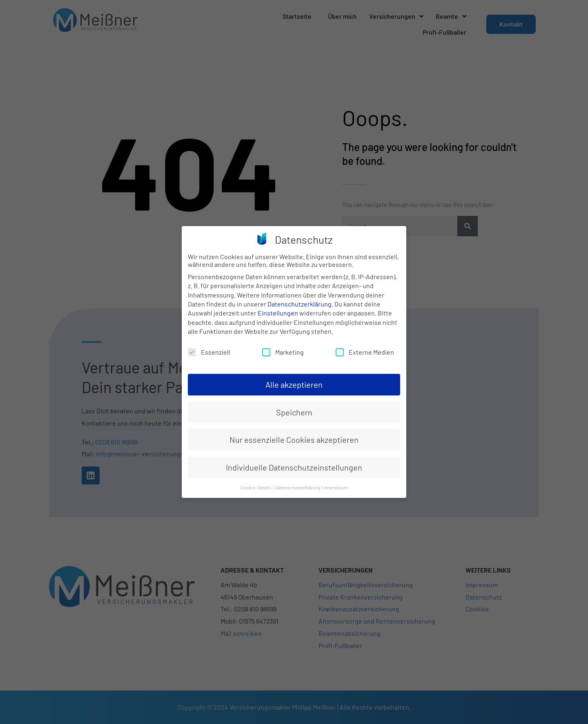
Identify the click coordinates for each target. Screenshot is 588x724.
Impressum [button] (336, 487)
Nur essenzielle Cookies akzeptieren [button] (294, 440)
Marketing (283, 352)
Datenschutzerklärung (300, 304)
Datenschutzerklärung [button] (298, 487)
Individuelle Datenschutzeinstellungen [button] (294, 467)
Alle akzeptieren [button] (294, 384)
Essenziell (209, 352)
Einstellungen (278, 313)
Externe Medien (365, 352)
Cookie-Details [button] (256, 487)
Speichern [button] (294, 412)
